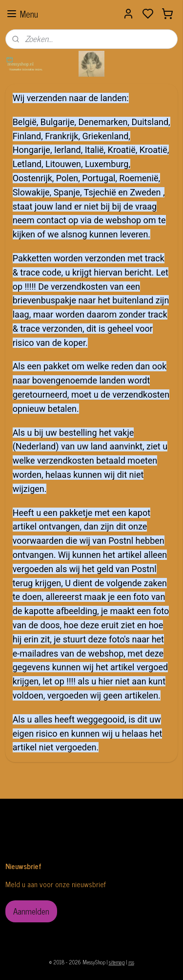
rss (131, 962)
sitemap (117, 962)
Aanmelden (31, 911)
